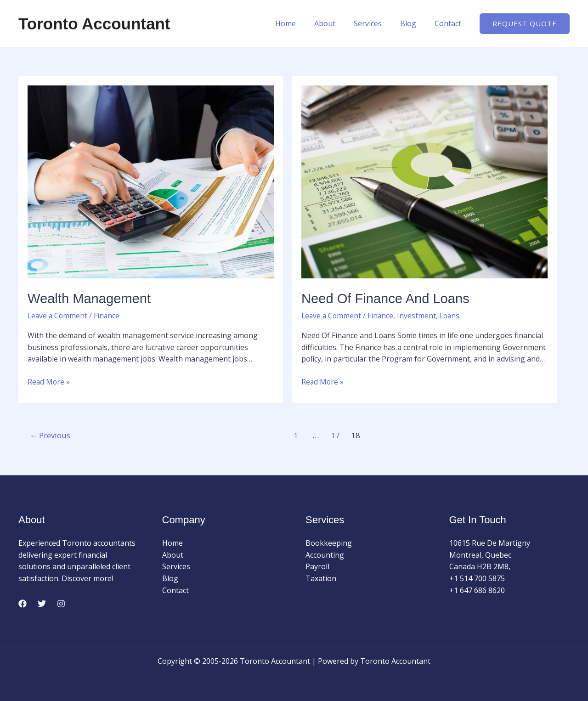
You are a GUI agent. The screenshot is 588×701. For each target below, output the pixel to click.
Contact (450, 23)
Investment (419, 315)
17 (337, 435)
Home (302, 23)
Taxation (321, 578)
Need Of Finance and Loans (388, 298)
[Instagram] (61, 603)
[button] (525, 24)
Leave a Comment (58, 315)
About (338, 23)
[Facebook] (23, 603)
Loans (452, 315)
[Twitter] (42, 603)
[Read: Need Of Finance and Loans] (424, 181)
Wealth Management (91, 298)
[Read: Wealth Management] (151, 181)
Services (377, 23)
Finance (109, 315)
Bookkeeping (329, 543)
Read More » (49, 381)
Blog (414, 23)
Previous (51, 435)
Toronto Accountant (94, 24)
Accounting (325, 554)
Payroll (317, 566)
